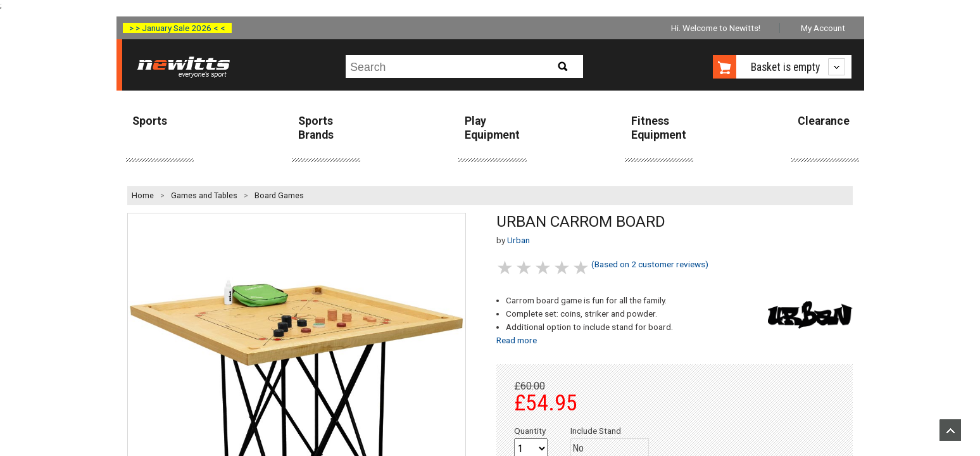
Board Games (279, 196)
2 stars (525, 268)
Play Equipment (492, 128)
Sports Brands (316, 128)
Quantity (530, 431)
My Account (823, 28)
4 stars (563, 268)
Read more (517, 340)
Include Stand (596, 431)
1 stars (506, 268)
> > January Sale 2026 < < (177, 28)
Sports (150, 121)
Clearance (824, 121)
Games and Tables (204, 196)
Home (143, 196)
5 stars (582, 268)
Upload (950, 430)
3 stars (544, 268)
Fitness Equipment (659, 128)
